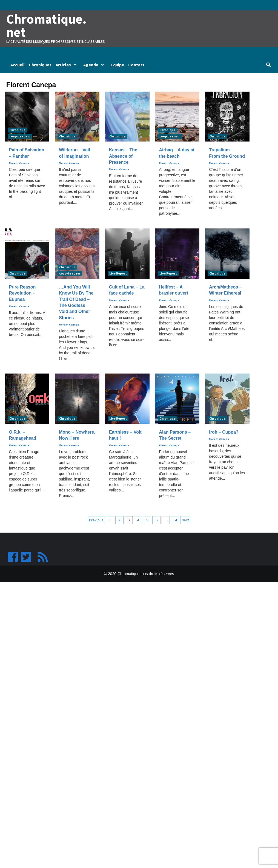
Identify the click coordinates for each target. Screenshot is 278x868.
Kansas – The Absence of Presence (123, 157)
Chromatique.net (47, 26)
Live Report (118, 274)
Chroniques (40, 65)
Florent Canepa (19, 164)
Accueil (18, 65)
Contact (136, 65)
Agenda (95, 65)
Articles (67, 65)
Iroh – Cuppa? (224, 433)
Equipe (117, 65)
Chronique (17, 130)
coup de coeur (20, 137)
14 (175, 521)
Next (185, 521)
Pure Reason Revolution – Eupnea (22, 294)
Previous (96, 521)
